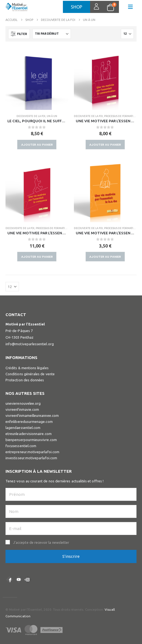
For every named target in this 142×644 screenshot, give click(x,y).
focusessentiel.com (21, 446)
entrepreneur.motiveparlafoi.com (32, 452)
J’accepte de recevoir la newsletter (41, 542)
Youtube (19, 580)
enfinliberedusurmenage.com (29, 422)
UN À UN (52, 116)
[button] (130, 7)
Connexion (93, 7)
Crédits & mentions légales (27, 368)
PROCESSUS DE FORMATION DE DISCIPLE (60, 228)
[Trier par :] (52, 34)
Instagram (28, 580)
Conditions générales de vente (30, 374)
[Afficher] (127, 34)
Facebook (10, 580)
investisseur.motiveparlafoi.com (31, 458)
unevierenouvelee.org (23, 403)
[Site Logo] (16, 8)
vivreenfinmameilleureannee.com (32, 415)
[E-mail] (71, 528)
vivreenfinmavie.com (22, 409)
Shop (76, 7)
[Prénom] (71, 494)
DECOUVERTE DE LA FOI (31, 116)
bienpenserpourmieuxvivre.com (31, 440)
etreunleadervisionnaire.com (29, 434)
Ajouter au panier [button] (37, 145)
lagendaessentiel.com (23, 428)
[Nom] (71, 511)
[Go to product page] (37, 79)
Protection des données (25, 380)
